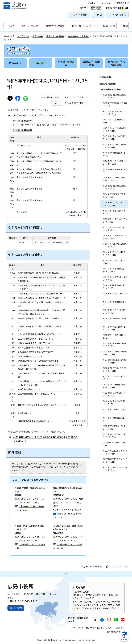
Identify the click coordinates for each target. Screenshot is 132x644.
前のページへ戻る (94, 567)
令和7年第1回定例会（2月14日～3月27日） (115, 146)
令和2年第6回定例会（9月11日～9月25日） (114, 386)
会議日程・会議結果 (55, 36)
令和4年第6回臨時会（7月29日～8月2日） (115, 279)
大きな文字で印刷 (74, 103)
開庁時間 (81, 587)
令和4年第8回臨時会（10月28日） (114, 262)
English (92, 3)
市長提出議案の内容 (22, 121)
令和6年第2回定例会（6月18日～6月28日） (115, 187)
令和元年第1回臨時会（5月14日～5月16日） (115, 469)
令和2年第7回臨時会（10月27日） (114, 378)
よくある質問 (81, 15)
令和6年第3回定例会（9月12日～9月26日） (115, 179)
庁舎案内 (18, 608)
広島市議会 (38, 36)
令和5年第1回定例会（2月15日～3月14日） (115, 245)
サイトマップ (77, 628)
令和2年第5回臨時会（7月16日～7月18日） (115, 394)
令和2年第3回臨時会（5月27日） (115, 411)
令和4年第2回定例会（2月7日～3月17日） (114, 312)
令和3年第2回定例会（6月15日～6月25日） (115, 353)
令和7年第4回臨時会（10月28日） (114, 121)
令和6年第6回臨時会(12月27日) (114, 154)
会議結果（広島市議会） (78, 36)
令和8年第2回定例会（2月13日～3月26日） (115, 96)
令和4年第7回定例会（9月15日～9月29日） (115, 270)
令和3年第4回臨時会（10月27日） (114, 337)
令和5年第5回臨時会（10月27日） (114, 212)
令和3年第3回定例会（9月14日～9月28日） (115, 345)
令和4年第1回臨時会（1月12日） (114, 320)
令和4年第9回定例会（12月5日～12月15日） (115, 254)
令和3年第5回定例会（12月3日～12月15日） (115, 328)
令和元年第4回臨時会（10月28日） (114, 444)
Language (106, 3)
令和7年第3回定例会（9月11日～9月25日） (115, 129)
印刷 (55, 103)
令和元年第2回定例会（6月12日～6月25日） (115, 461)
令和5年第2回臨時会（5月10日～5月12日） (115, 237)
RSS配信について (116, 632)
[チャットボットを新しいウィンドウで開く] (124, 641)
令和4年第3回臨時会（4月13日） (115, 303)
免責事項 (120, 628)
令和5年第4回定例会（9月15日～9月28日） (115, 221)
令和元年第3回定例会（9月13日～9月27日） (115, 452)
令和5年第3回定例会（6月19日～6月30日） (115, 229)
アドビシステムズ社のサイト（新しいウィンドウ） (46, 467)
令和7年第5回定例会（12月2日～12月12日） (115, 113)
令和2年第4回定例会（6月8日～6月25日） (115, 403)
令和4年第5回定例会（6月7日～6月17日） (114, 287)
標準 (93, 8)
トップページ (23, 36)
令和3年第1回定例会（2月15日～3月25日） (115, 361)
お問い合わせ (119, 15)
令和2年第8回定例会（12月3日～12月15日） (115, 370)
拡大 (99, 8)
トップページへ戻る (119, 567)
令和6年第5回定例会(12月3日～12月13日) (115, 163)
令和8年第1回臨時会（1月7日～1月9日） (115, 105)
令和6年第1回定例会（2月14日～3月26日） (115, 196)
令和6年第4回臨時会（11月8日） (115, 171)
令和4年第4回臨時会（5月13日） (115, 295)
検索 (100, 15)
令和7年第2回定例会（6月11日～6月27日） (115, 138)
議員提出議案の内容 (22, 130)
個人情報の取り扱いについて (100, 628)
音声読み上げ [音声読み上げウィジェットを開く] (123, 3)
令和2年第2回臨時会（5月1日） (114, 419)
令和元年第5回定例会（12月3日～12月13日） (115, 436)
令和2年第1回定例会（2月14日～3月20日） (115, 428)
